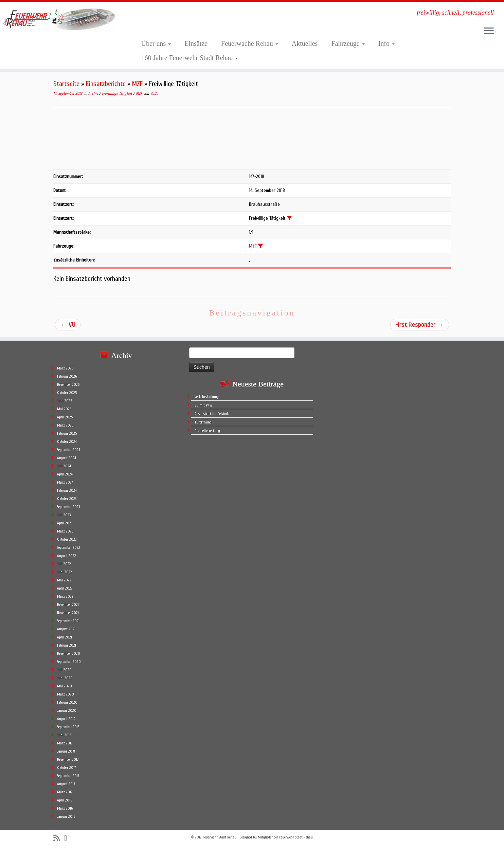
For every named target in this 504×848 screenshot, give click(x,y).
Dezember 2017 (68, 760)
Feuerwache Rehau (250, 43)
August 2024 (67, 458)
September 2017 (68, 776)
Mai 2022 (64, 580)
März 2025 (65, 425)
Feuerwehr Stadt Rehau (220, 837)
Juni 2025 (65, 401)
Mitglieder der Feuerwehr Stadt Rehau (285, 837)
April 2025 (65, 417)
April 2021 (65, 637)
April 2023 (65, 523)
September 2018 (68, 727)
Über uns (156, 43)
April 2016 (65, 800)
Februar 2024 (67, 491)
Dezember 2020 (69, 654)
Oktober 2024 (67, 442)
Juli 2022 (64, 564)
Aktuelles (305, 43)
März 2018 (65, 743)
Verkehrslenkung (207, 397)
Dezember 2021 (68, 605)
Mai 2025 (64, 409)
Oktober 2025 (67, 393)
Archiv (94, 93)
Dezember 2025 (68, 385)
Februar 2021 (67, 645)
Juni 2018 (64, 735)
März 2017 (65, 792)
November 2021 (68, 613)
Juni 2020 (65, 678)
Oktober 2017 (67, 768)
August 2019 (66, 719)
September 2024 (69, 450)
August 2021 (66, 629)
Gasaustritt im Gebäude (212, 414)
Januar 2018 (66, 751)
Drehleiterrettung (207, 431)
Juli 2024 (64, 466)
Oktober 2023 (67, 499)
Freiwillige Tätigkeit (118, 93)
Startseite (66, 84)
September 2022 (69, 548)
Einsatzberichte (106, 84)
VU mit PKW (203, 405)
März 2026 (65, 368)
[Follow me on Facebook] (68, 838)
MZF (137, 84)
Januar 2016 (66, 817)
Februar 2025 (67, 434)
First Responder (420, 324)
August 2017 (66, 784)
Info (386, 43)
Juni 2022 (65, 572)
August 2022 (67, 556)
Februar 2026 (67, 376)
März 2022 (65, 597)
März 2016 (65, 808)
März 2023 (65, 531)
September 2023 (68, 507)
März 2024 (65, 482)
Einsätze (196, 43)
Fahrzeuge (348, 43)
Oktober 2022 (67, 539)
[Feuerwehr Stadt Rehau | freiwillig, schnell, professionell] (58, 19)
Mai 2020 (65, 686)
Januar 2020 (67, 711)
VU (68, 324)
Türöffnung (203, 422)
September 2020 (69, 662)
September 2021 (68, 621)
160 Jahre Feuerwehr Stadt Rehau (190, 58)
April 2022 (65, 588)
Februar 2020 (67, 702)
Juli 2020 (64, 670)
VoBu (154, 93)
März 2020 (66, 694)
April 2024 (65, 474)
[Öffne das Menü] (489, 31)
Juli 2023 (64, 515)
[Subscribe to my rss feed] (59, 838)
